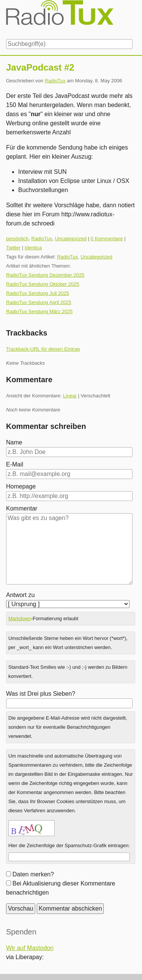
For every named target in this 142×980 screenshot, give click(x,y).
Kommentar (22, 508)
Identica (33, 248)
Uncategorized (71, 239)
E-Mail (15, 464)
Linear (70, 396)
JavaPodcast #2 (40, 67)
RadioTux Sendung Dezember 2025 (45, 275)
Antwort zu (20, 595)
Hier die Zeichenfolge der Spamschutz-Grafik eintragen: (69, 845)
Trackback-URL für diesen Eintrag (43, 349)
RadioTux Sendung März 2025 (39, 311)
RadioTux (55, 81)
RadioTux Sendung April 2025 (39, 302)
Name (14, 442)
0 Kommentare (107, 239)
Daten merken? (33, 874)
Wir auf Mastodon (30, 948)
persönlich (17, 239)
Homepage (21, 486)
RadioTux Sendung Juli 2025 (37, 293)
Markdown (20, 618)
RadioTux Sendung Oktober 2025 (43, 284)
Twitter (13, 248)
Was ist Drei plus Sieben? (41, 694)
